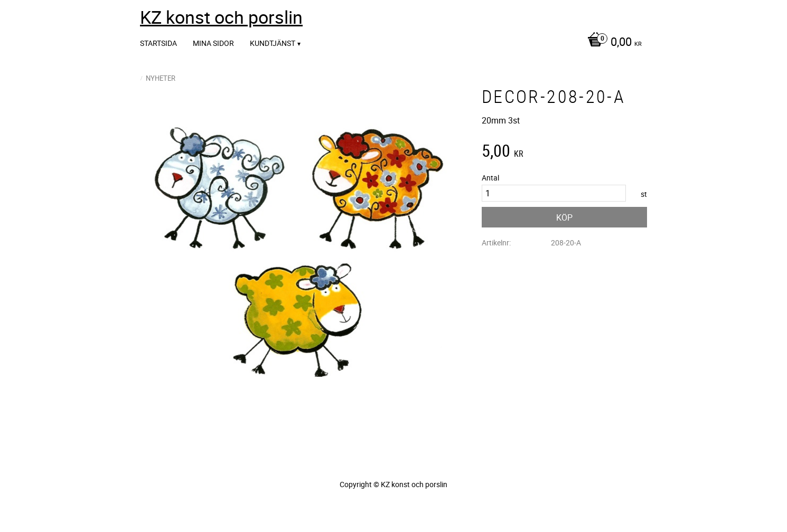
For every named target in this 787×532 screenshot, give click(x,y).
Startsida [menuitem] (158, 43)
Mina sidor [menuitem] (213, 43)
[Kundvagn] (612, 43)
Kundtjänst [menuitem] (273, 43)
